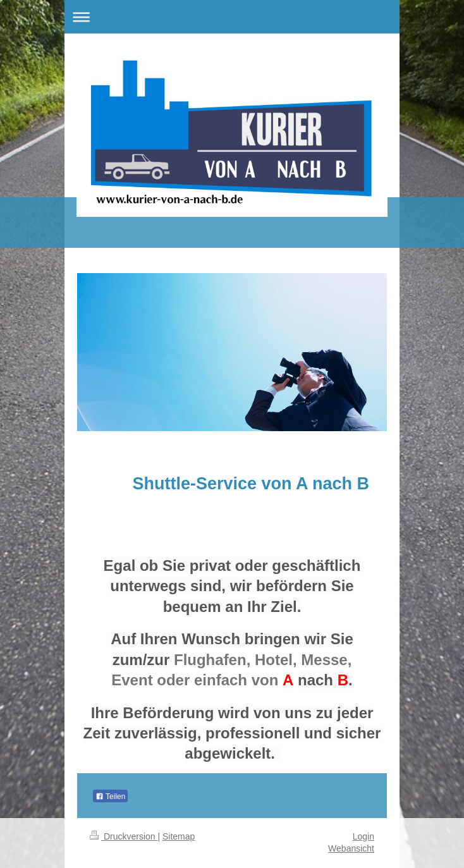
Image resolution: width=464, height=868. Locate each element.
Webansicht (351, 848)
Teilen (110, 797)
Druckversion (124, 836)
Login (363, 836)
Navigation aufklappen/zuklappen (232, 17)
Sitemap (179, 836)
